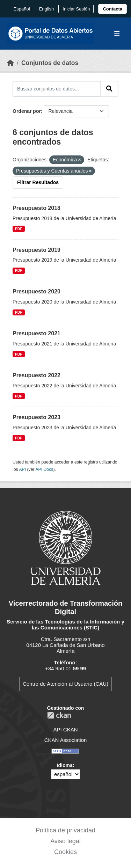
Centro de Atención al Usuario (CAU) (65, 684)
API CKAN (65, 730)
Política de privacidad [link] (65, 830)
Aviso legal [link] (65, 841)
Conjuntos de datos (50, 63)
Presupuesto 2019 (37, 250)
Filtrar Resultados (38, 182)
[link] (112, 9)
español (22, 9)
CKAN (59, 715)
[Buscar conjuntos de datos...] (57, 89)
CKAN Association (66, 740)
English (47, 9)
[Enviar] (109, 89)
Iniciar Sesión (76, 9)
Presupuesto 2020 (37, 291)
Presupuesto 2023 (37, 417)
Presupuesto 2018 (37, 208)
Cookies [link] (65, 852)
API (22, 469)
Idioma (65, 765)
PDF (19, 229)
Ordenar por (27, 111)
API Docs (44, 469)
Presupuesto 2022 (37, 375)
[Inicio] (10, 63)
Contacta (112, 9)
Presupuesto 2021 (37, 333)
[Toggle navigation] (117, 34)
